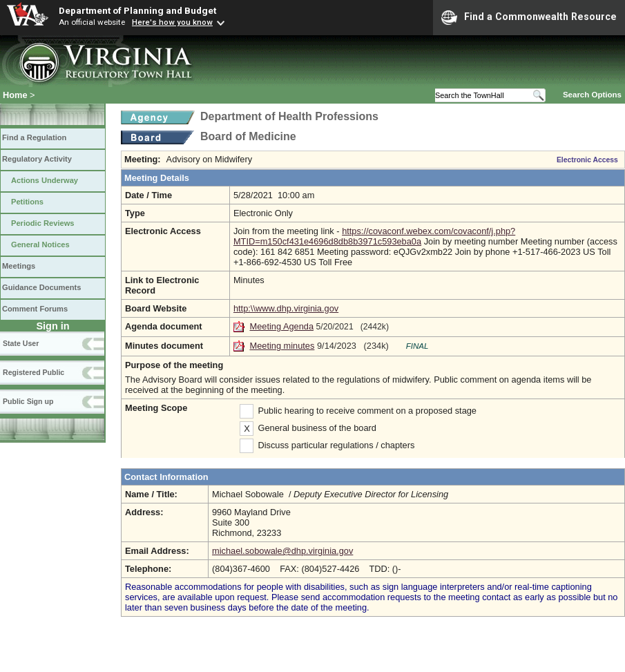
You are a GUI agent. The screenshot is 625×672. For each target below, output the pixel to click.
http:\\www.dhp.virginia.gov (286, 308)
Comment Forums (35, 309)
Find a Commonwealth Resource (529, 17)
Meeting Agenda (282, 326)
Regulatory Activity (37, 159)
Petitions (27, 202)
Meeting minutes (282, 346)
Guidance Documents (41, 287)
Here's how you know (172, 22)
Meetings (19, 266)
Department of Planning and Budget (137, 10)
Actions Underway (45, 180)
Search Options (592, 95)
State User (21, 343)
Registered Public (33, 372)
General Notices (40, 244)
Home (15, 95)
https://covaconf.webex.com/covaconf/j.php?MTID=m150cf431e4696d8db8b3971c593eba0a (374, 236)
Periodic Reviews (43, 223)
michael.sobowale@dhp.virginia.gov (282, 551)
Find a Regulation (34, 137)
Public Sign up (28, 401)
